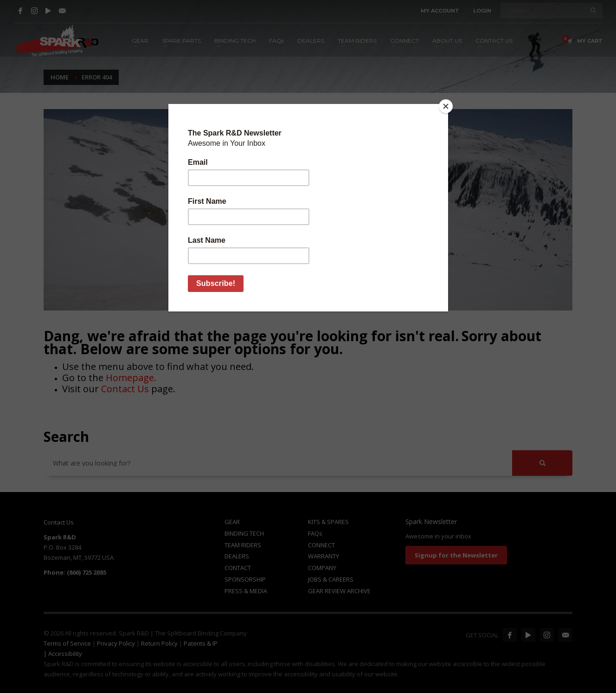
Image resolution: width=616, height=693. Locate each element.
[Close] (446, 106)
